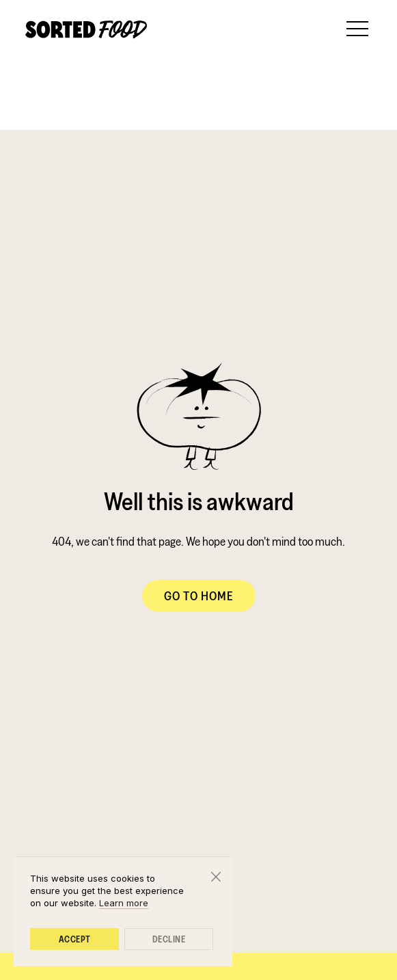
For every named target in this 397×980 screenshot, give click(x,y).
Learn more (124, 903)
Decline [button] (169, 939)
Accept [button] (75, 939)
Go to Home (199, 596)
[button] (357, 28)
